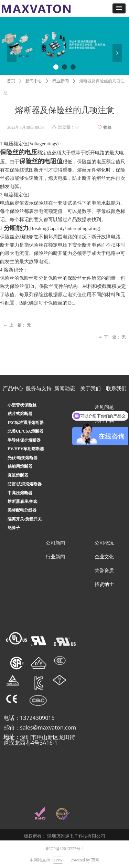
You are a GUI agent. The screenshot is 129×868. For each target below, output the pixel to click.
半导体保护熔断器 (24, 440)
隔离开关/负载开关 (25, 519)
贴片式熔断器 (20, 414)
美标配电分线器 (22, 510)
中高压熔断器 (20, 493)
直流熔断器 (18, 475)
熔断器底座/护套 (23, 502)
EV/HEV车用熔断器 (26, 449)
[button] (119, 8)
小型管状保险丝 (22, 405)
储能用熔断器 (20, 466)
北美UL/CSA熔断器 (25, 431)
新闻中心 (34, 81)
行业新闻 (61, 81)
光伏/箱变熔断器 (23, 458)
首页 (11, 81)
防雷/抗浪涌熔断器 (25, 484)
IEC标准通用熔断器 (26, 423)
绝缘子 (14, 528)
